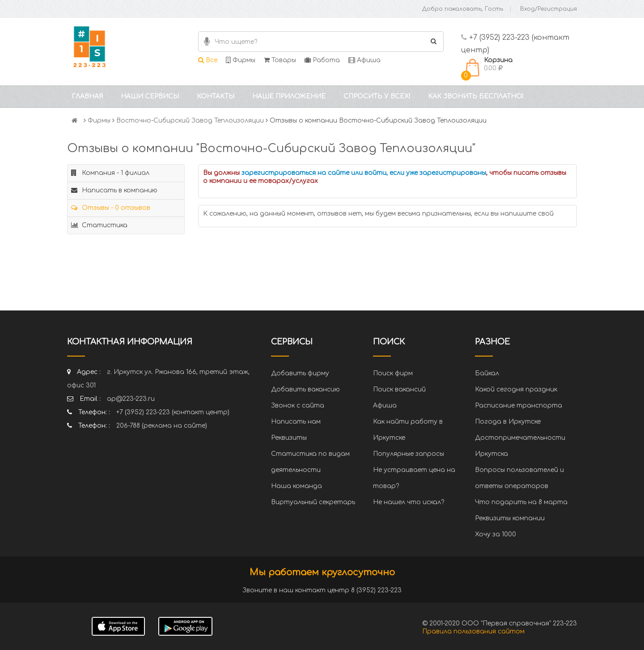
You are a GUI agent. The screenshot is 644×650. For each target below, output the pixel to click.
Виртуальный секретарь (313, 502)
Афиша (364, 60)
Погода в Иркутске (508, 422)
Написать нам (296, 422)
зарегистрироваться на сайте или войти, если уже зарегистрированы (364, 173)
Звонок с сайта (298, 406)
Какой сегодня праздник (516, 389)
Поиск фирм (393, 373)
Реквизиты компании (510, 518)
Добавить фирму (300, 373)
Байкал (487, 373)
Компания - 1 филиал (110, 173)
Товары (280, 60)
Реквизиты (289, 438)
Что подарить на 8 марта (521, 502)
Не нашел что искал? (409, 502)
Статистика (99, 225)
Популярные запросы (409, 454)
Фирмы (241, 60)
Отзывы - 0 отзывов (111, 208)
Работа (322, 60)
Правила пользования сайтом (473, 631)
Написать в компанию (114, 190)
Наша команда (297, 486)
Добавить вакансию (305, 389)
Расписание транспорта (519, 406)
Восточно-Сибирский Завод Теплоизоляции (190, 121)
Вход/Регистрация (549, 9)
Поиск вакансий (399, 389)
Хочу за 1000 (496, 534)
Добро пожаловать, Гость (463, 9)
